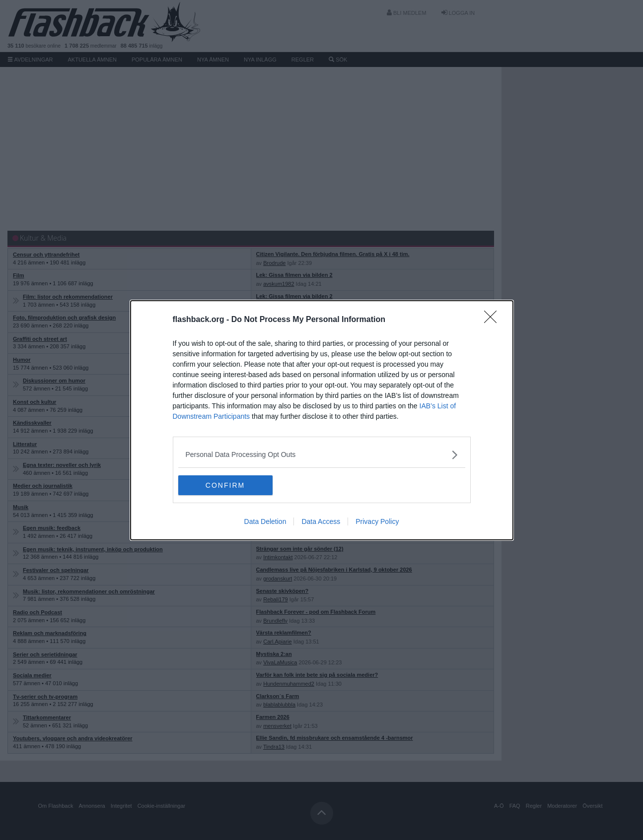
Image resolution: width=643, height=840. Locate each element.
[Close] (494, 320)
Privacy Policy (377, 521)
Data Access (321, 521)
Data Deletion (265, 521)
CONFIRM (225, 485)
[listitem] (322, 455)
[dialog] (322, 420)
